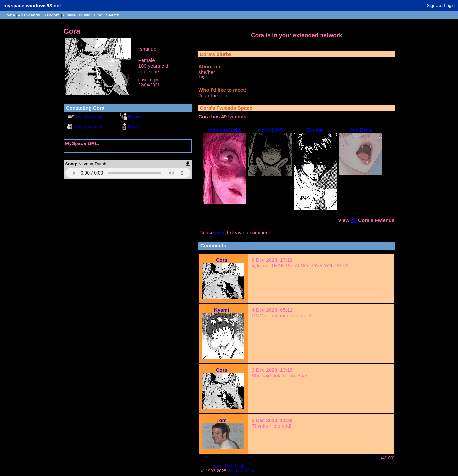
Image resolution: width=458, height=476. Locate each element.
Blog (98, 15)
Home (9, 15)
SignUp (434, 5)
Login (449, 5)
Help (229, 466)
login (220, 232)
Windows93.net (242, 471)
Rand (52, 15)
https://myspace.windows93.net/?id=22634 (112, 149)
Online (69, 15)
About (218, 466)
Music (85, 15)
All (29, 15)
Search (113, 15)
